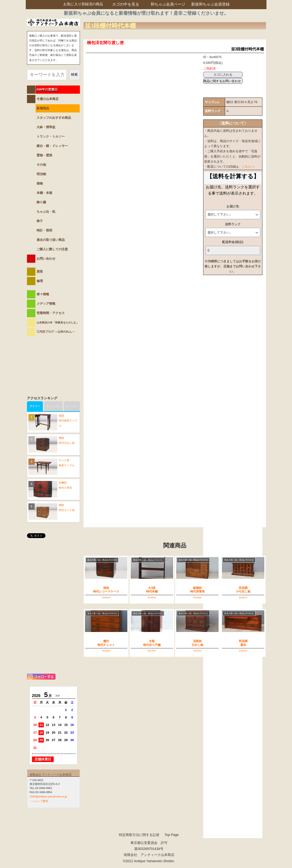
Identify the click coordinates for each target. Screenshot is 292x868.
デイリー (35, 406)
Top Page (172, 835)
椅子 (40, 221)
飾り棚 (41, 202)
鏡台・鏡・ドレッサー (52, 146)
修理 (40, 281)
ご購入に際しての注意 (52, 249)
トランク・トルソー (51, 136)
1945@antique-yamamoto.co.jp (48, 796)
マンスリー (72, 406)
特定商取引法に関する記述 (139, 835)
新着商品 (43, 108)
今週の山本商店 (48, 99)
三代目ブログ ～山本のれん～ (56, 332)
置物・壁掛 (44, 155)
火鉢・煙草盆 (46, 127)
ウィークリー (53, 406)
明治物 (41, 174)
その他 (41, 165)
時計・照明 (44, 230)
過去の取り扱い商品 (51, 240)
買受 (40, 272)
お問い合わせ (46, 259)
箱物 (40, 183)
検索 (74, 74)
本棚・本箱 (44, 193)
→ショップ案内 (39, 801)
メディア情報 (46, 304)
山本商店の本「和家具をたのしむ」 (58, 322)
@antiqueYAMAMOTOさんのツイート (53, 548)
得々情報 (43, 294)
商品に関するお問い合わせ (222, 81)
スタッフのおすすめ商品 (54, 118)
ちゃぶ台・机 (46, 212)
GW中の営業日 (47, 89)
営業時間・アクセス (51, 313)
